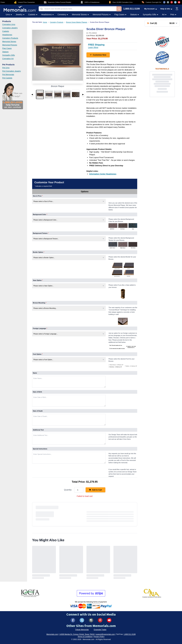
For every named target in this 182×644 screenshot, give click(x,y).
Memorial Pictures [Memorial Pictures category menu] (102, 15)
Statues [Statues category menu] (135, 15)
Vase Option (38, 280)
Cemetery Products (10, 38)
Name (35, 373)
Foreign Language (40, 328)
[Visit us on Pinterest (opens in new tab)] (172, 2)
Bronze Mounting (40, 303)
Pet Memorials (8, 74)
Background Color (40, 214)
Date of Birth (37, 392)
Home (45, 22)
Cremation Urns (9, 24)
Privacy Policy (99, 637)
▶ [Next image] (83, 95)
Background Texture (41, 233)
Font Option (38, 354)
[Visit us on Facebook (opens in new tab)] (164, 2)
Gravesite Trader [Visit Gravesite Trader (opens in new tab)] (100, 630)
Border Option (39, 252)
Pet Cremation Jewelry (12, 71)
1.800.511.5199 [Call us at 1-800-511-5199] (132, 9)
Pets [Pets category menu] (173, 15)
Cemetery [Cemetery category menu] (63, 15)
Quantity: (68, 490)
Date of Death (38, 411)
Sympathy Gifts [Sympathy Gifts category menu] (151, 15)
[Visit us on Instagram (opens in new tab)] (168, 2)
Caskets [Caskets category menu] (33, 15)
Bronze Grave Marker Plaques (77, 22)
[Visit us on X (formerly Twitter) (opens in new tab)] (82, 620)
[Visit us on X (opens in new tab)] (175, 2)
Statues (5, 52)
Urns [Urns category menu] (9, 15)
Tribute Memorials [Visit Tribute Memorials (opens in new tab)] (82, 630)
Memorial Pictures (10, 45)
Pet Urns (6, 68)
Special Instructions (40, 449)
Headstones (7, 35)
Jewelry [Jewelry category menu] (20, 15)
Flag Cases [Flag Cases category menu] (120, 15)
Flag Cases (7, 48)
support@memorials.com (105, 634)
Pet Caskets (7, 78)
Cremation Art (8, 59)
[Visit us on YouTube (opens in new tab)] (179, 2)
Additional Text (38, 430)
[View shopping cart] (177, 9)
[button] (40, 94)
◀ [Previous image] (32, 95)
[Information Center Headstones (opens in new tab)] (103, 174)
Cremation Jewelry (10, 28)
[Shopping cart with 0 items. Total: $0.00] (162, 23)
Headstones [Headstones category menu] (47, 15)
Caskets (6, 31)
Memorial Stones (9, 41)
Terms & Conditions (85, 637)
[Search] (119, 9)
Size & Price (38, 196)
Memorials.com (52, 634)
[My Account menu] (151, 9)
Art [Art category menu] (164, 15)
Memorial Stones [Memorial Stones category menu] (80, 15)
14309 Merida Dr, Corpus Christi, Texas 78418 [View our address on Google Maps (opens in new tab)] (77, 634)
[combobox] (78, 9)
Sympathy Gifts (9, 55)
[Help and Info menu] (166, 9)
